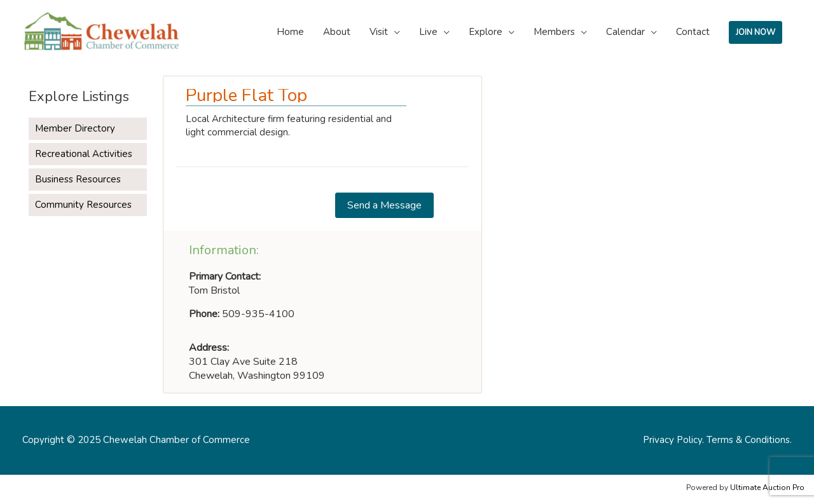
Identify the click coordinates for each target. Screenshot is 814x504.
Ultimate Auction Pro (767, 487)
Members (554, 32)
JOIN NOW (755, 32)
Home (290, 32)
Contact (693, 32)
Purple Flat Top (246, 95)
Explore (486, 32)
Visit (379, 32)
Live (428, 32)
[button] (384, 205)
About (337, 32)
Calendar (625, 32)
